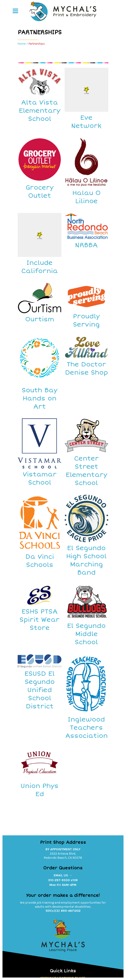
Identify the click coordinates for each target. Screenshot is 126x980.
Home (22, 44)
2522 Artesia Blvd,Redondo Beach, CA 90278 (63, 856)
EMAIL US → (63, 875)
